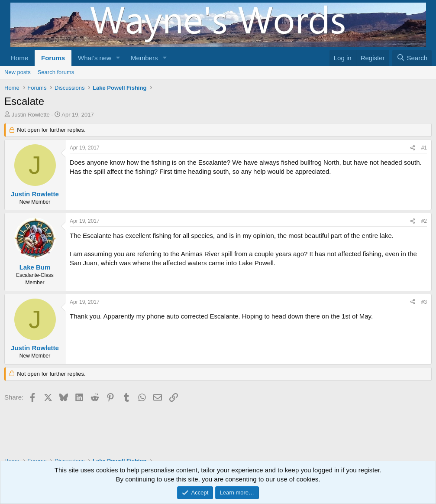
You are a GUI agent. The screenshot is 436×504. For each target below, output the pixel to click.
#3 (424, 302)
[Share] (413, 148)
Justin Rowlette (31, 115)
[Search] (412, 58)
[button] (118, 58)
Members (144, 58)
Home (19, 58)
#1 (424, 148)
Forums (53, 58)
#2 (424, 221)
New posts (18, 72)
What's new (95, 58)
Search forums (56, 72)
